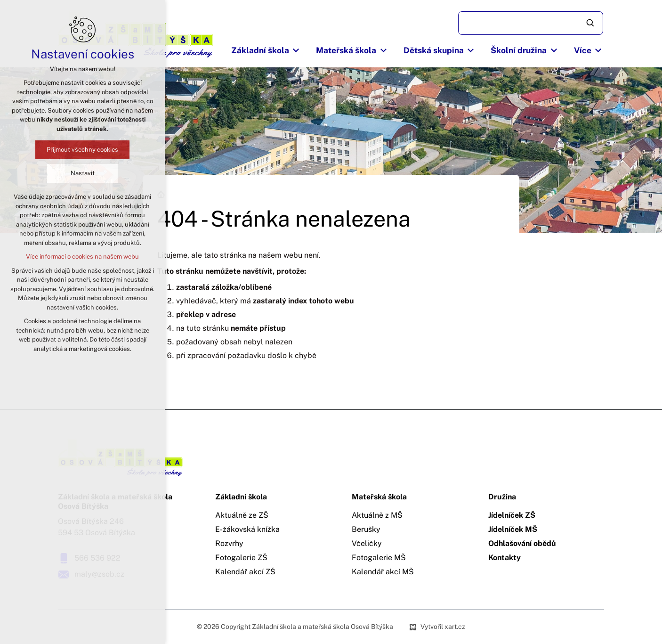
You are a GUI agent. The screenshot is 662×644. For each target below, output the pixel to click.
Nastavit (83, 173)
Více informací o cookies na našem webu (82, 257)
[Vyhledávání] (591, 23)
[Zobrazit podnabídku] (296, 50)
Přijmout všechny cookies (82, 150)
